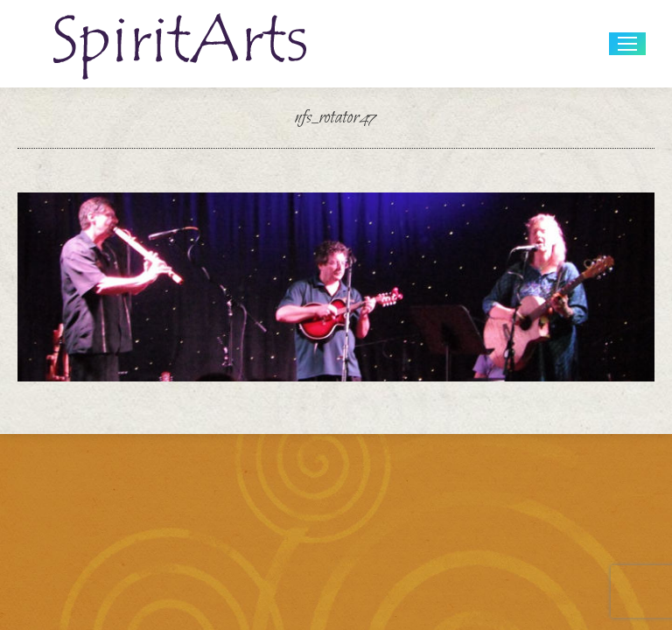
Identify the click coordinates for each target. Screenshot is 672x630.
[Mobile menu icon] (627, 44)
